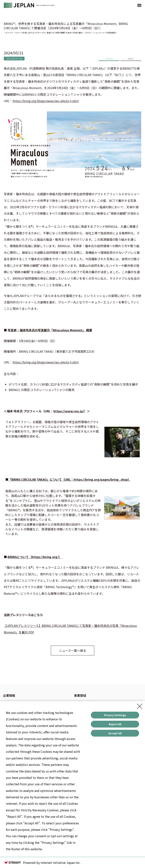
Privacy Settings (115, 715)
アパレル (109, 59)
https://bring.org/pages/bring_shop (101, 479)
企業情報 (9, 695)
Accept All (115, 733)
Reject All (115, 724)
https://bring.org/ (45, 557)
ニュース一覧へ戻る (73, 650)
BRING (131, 59)
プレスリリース (14, 58)
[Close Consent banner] (140, 706)
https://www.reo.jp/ (69, 411)
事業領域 (80, 695)
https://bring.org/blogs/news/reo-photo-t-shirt (46, 101)
